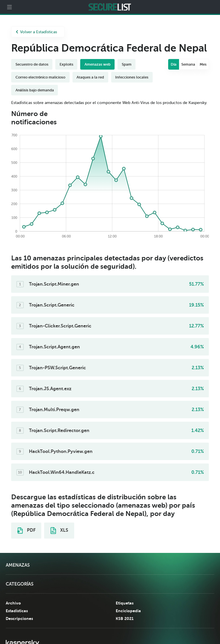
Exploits (66, 64)
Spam (127, 64)
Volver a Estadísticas (36, 32)
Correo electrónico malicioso (41, 77)
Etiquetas (125, 603)
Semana (188, 64)
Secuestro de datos (32, 64)
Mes (203, 64)
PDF (26, 531)
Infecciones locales (132, 77)
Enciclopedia (128, 611)
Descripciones (19, 619)
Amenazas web (98, 64)
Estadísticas (17, 611)
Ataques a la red (90, 77)
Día (174, 64)
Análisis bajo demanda (35, 90)
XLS (59, 531)
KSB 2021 (125, 619)
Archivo (13, 603)
